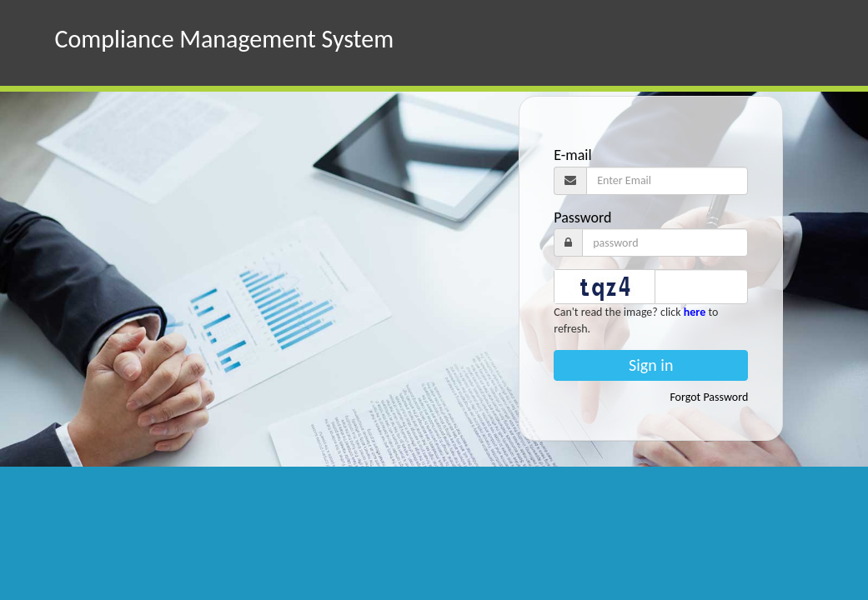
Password (582, 217)
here (695, 312)
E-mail (572, 155)
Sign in (651, 365)
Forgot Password (709, 397)
